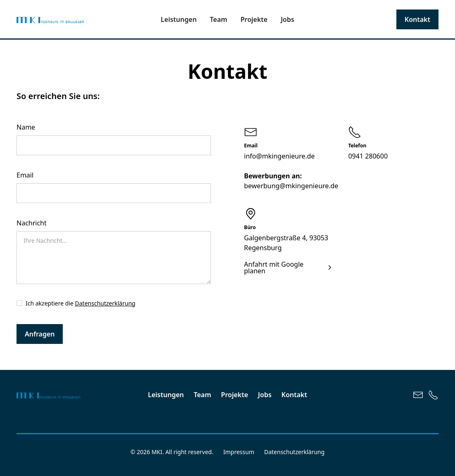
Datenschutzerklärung (105, 303)
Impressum (239, 452)
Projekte (254, 19)
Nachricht (32, 223)
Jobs (288, 19)
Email (25, 175)
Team (218, 19)
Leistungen (179, 19)
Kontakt (417, 19)
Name (26, 127)
